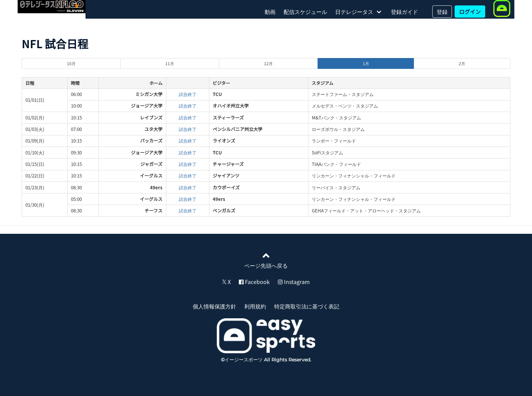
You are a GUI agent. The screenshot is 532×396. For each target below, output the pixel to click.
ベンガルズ (224, 211)
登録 (442, 12)
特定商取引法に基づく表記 (307, 306)
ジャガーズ (151, 164)
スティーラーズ (228, 118)
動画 (270, 12)
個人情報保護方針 (214, 306)
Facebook (254, 282)
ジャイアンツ (226, 176)
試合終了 (188, 94)
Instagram (294, 282)
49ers (156, 187)
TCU (217, 94)
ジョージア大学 (147, 106)
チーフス (154, 211)
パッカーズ (151, 141)
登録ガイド (404, 12)
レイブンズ (151, 118)
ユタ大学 (153, 129)
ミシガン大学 (149, 94)
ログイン (470, 12)
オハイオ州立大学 (231, 106)
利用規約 (255, 306)
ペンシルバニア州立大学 (238, 129)
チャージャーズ (228, 164)
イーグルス (151, 176)
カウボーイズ (226, 187)
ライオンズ (224, 141)
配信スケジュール (305, 12)
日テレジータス (354, 12)
